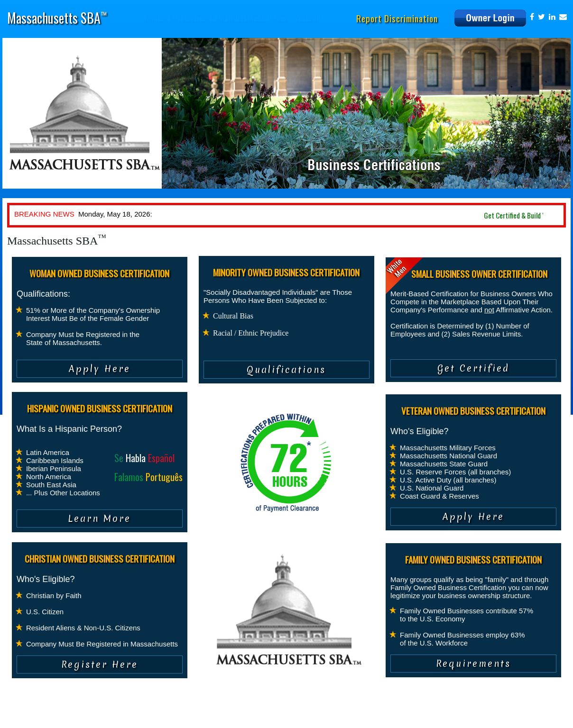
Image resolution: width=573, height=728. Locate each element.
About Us (23, 716)
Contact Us (153, 716)
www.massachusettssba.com (525, 716)
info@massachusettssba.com (445, 716)
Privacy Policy (60, 716)
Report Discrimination (397, 18)
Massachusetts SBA (57, 18)
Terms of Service (108, 716)
